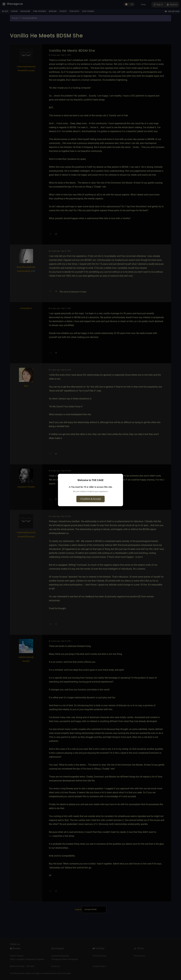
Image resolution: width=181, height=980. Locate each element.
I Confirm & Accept (90, 499)
